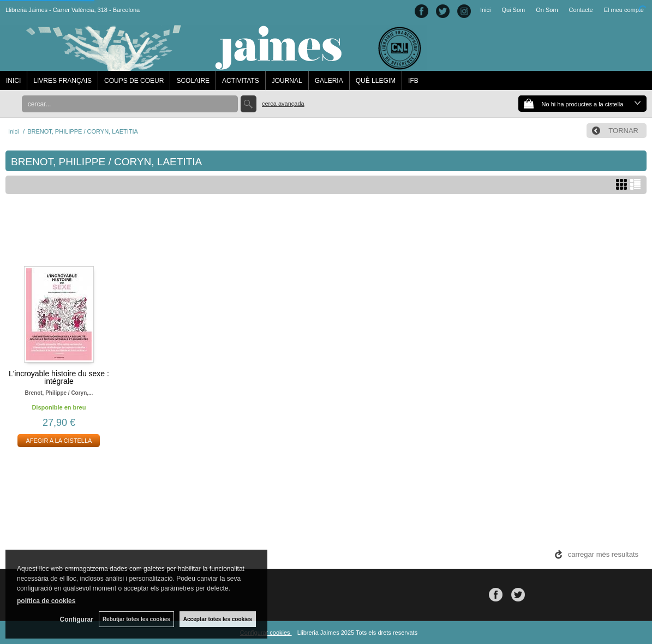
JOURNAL (287, 81)
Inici (486, 10)
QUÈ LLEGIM (376, 81)
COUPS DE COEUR (134, 81)
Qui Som (513, 10)
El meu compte (624, 10)
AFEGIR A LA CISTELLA (59, 441)
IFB (413, 81)
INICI (13, 81)
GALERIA (329, 81)
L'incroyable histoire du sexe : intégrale (59, 377)
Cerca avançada (283, 104)
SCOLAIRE (193, 81)
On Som (547, 10)
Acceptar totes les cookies (218, 619)
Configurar (77, 619)
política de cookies (46, 601)
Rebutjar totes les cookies (136, 619)
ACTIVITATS (241, 81)
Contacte (581, 10)
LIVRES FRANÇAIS (62, 81)
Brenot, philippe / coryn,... (59, 393)
